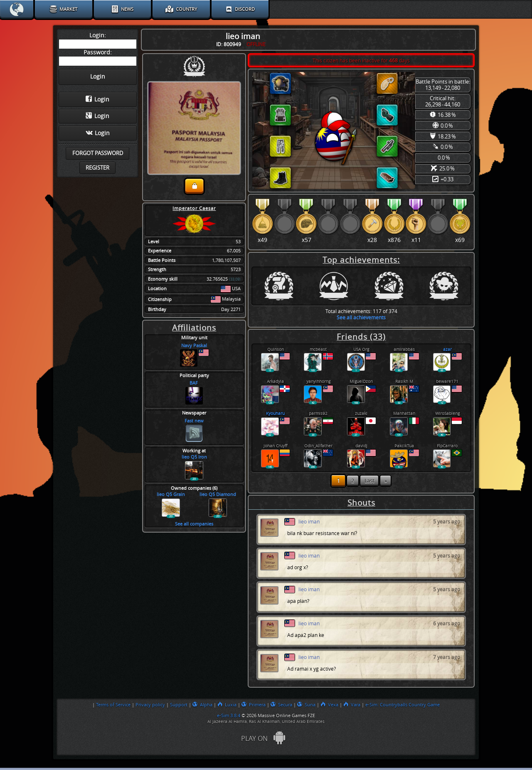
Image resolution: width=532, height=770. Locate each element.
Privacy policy (150, 705)
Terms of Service (113, 705)
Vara (352, 705)
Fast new (194, 421)
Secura (281, 705)
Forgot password (98, 153)
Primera (254, 705)
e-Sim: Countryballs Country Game (403, 705)
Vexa (329, 705)
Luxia (227, 705)
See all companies (194, 524)
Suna (306, 705)
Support (179, 705)
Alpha (202, 705)
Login (97, 99)
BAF (194, 383)
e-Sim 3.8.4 (229, 716)
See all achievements (361, 317)
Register (97, 168)
